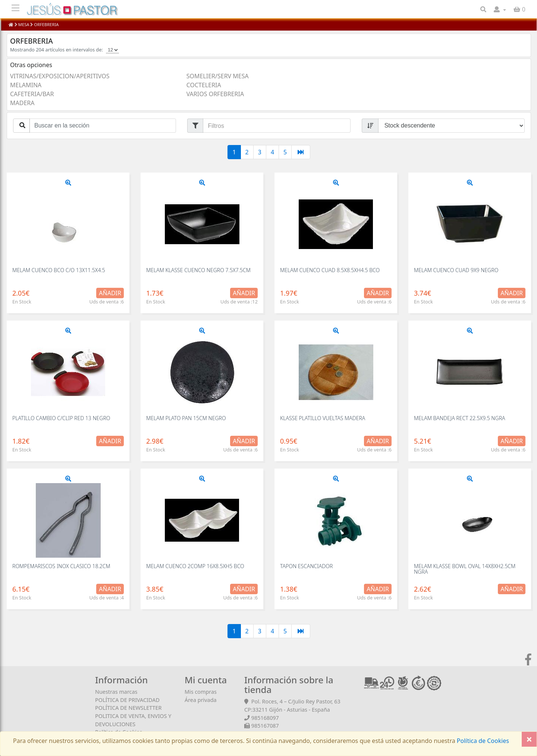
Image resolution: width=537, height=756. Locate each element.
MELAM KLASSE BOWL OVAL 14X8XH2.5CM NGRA (465, 569)
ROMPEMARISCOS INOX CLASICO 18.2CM (61, 566)
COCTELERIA (204, 85)
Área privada (201, 700)
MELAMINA (26, 85)
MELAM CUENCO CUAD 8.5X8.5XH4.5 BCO (330, 270)
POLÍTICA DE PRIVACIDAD (127, 700)
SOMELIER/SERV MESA (218, 76)
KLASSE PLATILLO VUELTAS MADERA (323, 418)
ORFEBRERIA (46, 24)
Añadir (110, 293)
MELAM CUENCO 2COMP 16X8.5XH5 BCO (195, 566)
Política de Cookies (482, 741)
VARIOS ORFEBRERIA (215, 94)
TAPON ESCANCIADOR (306, 566)
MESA (24, 24)
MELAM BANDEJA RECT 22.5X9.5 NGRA (460, 418)
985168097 (265, 718)
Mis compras (201, 692)
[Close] (529, 739)
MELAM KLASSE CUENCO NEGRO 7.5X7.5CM (198, 270)
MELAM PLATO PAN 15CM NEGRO (186, 418)
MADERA (22, 103)
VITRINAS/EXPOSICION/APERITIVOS (60, 76)
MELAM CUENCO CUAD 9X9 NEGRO (456, 270)
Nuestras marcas (116, 692)
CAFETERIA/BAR (32, 94)
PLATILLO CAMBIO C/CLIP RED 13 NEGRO (61, 418)
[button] (500, 9)
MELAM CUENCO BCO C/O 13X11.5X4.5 (59, 270)
